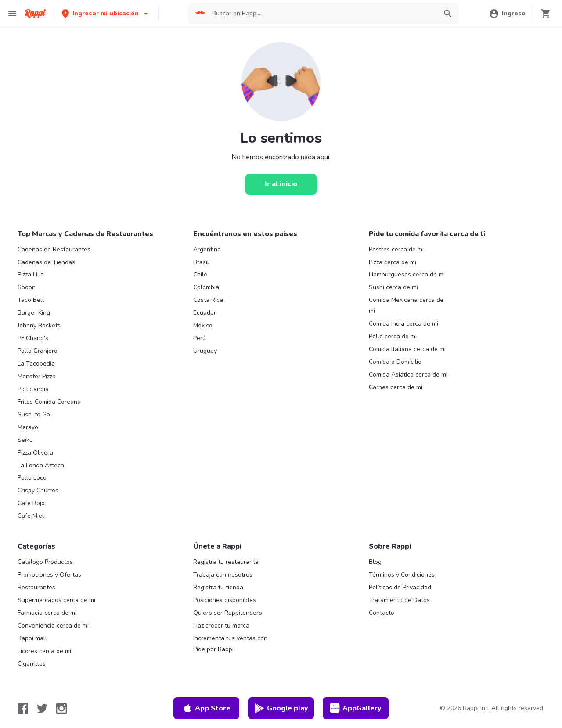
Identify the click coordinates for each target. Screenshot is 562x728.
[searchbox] (322, 14)
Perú (200, 338)
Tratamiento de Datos (399, 600)
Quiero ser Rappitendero (228, 613)
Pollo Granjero (38, 351)
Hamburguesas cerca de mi (407, 274)
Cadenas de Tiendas (46, 262)
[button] (106, 13)
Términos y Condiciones (402, 575)
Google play (281, 708)
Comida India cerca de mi (403, 324)
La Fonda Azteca (41, 465)
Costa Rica (208, 300)
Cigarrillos (32, 664)
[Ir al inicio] (281, 184)
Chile (200, 274)
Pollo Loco (32, 478)
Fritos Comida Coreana (49, 402)
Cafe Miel (31, 516)
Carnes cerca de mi (396, 387)
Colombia (206, 287)
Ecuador (205, 313)
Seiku (25, 440)
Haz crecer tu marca (221, 626)
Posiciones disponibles (225, 600)
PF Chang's (33, 338)
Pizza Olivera (35, 453)
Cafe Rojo (31, 503)
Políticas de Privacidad (400, 587)
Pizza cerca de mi (393, 262)
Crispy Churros (38, 490)
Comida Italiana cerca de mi (407, 349)
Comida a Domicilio (395, 362)
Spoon (27, 287)
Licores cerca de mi (44, 651)
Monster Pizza (37, 376)
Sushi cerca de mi (393, 287)
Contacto (382, 613)
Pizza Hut (30, 274)
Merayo (28, 427)
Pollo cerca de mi (393, 336)
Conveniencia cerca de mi (53, 626)
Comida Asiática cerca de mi (408, 375)
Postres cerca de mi (396, 249)
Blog (375, 562)
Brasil (201, 262)
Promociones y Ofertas (49, 575)
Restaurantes (36, 587)
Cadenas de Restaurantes (54, 249)
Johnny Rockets (39, 325)
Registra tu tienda (218, 587)
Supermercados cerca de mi (56, 600)
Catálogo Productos (45, 562)
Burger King (34, 313)
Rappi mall (32, 638)
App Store (206, 708)
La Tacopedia (36, 364)
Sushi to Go (34, 414)
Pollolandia (33, 389)
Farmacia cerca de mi (47, 613)
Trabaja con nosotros (223, 575)
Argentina (207, 249)
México (203, 325)
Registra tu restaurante (226, 562)
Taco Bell (31, 300)
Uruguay (205, 351)
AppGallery (356, 708)
